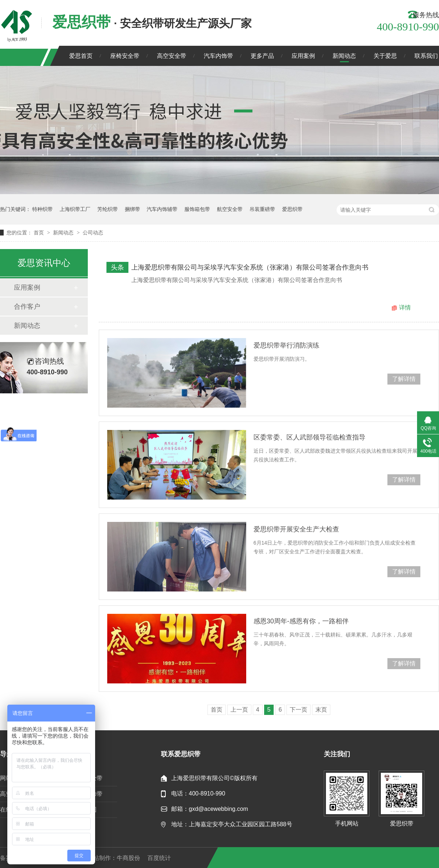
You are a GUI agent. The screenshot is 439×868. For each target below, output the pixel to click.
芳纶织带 (108, 209)
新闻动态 (344, 56)
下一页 (299, 710)
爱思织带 (292, 209)
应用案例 (303, 56)
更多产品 (262, 56)
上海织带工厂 (75, 209)
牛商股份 (128, 858)
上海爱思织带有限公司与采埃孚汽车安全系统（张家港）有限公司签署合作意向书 (250, 267)
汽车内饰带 (218, 56)
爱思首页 (81, 56)
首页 (40, 233)
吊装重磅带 (262, 209)
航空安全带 (230, 209)
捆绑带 (132, 209)
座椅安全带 (125, 56)
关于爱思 (385, 56)
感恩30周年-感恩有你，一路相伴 (301, 621)
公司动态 (93, 233)
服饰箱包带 (197, 209)
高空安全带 (172, 56)
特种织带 (42, 209)
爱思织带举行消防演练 (286, 345)
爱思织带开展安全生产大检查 (296, 529)
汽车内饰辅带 (162, 209)
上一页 (239, 710)
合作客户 (27, 307)
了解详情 (404, 379)
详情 (405, 307)
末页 (321, 710)
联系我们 (426, 56)
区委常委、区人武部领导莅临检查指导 (309, 437)
